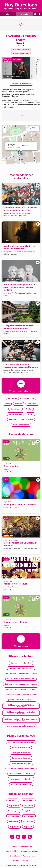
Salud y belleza (27, 419)
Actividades (12, 398)
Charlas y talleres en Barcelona (21, 774)
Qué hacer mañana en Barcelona (21, 668)
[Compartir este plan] (21, 50)
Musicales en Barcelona (21, 747)
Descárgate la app (13, 856)
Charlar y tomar (28, 398)
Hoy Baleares (29, 811)
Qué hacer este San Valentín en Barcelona (21, 689)
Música (30, 414)
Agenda (25, 14)
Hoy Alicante (29, 816)
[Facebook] (24, 837)
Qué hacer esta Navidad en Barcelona (21, 726)
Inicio (8, 14)
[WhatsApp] (12, 837)
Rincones (13, 419)
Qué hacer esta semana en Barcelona (21, 679)
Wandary (12, 866)
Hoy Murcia (14, 827)
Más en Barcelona (16, 414)
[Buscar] (35, 14)
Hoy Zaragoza (13, 811)
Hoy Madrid (13, 800)
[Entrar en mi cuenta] (40, 14)
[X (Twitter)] (30, 837)
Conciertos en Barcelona (21, 758)
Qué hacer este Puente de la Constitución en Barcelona (21, 720)
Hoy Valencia (14, 806)
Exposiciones (16, 409)
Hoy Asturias (28, 821)
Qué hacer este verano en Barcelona (21, 700)
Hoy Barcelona (28, 800)
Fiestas (29, 409)
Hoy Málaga (13, 821)
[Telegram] (18, 837)
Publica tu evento (29, 856)
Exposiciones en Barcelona (21, 763)
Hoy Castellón (13, 816)
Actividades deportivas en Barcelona (21, 768)
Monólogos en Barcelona (21, 753)
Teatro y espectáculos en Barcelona (21, 742)
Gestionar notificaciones (29, 851)
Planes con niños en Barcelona (21, 779)
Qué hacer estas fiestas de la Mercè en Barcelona (21, 713)
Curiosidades (32, 404)
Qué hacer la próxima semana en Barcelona (21, 684)
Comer (7, 404)
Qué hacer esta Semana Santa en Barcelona (21, 695)
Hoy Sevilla (29, 806)
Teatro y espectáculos (13, 76)
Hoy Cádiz (28, 827)
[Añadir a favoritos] (21, 54)
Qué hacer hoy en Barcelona (21, 663)
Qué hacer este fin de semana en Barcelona (21, 673)
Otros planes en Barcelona (21, 784)
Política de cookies (10, 851)
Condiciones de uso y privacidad (21, 846)
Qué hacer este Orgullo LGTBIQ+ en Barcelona (21, 706)
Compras (19, 404)
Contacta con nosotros (21, 861)
